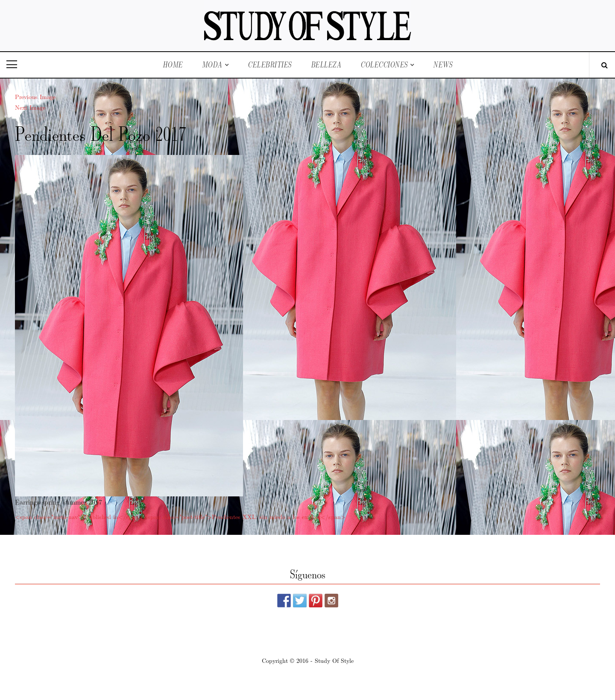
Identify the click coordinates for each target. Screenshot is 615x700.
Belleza (326, 65)
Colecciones (384, 65)
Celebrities (270, 65)
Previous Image (35, 96)
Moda (212, 65)
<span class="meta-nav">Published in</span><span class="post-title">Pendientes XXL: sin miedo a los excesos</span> (180, 516)
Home (173, 65)
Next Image (30, 107)
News (443, 65)
